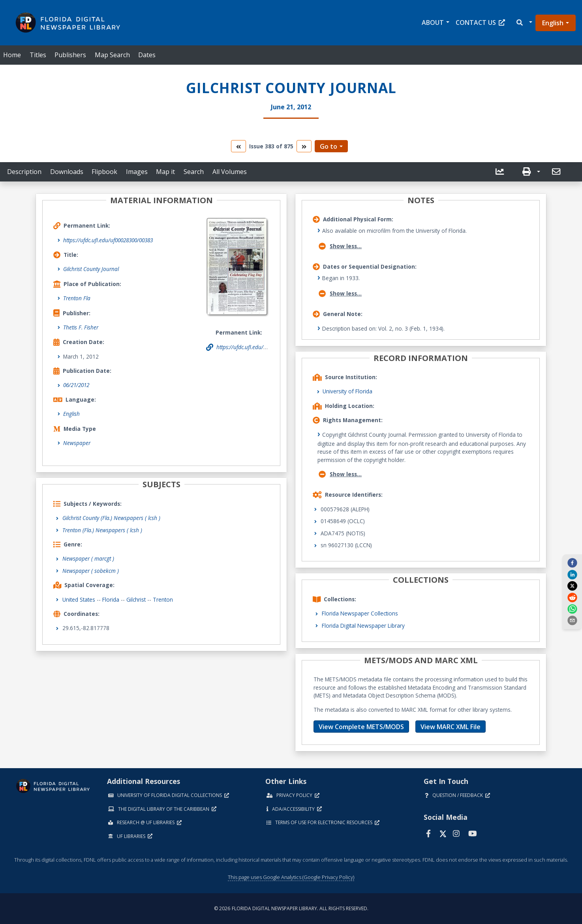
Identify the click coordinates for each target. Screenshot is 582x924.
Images (137, 172)
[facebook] (572, 563)
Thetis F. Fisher (81, 327)
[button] (524, 23)
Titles (38, 55)
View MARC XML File (451, 727)
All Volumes (230, 172)
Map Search (112, 55)
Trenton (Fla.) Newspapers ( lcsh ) (102, 530)
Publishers (70, 55)
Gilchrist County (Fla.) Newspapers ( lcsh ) (111, 518)
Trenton (163, 599)
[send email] (572, 620)
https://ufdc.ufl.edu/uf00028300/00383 (108, 240)
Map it (165, 172)
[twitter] (572, 586)
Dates (147, 55)
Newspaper (77, 443)
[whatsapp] (572, 609)
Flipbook (104, 172)
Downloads (67, 172)
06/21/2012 (76, 385)
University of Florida (347, 391)
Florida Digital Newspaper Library (363, 626)
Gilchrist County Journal (91, 269)
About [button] (433, 22)
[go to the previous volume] (238, 146)
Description (24, 172)
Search (194, 172)
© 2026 (291, 908)
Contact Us (480, 22)
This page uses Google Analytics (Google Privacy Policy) (291, 877)
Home (12, 55)
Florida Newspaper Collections (360, 613)
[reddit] (572, 597)
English (553, 23)
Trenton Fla (77, 298)
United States (79, 599)
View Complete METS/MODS (361, 727)
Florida (111, 599)
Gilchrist (136, 599)
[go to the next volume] (304, 146)
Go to (329, 146)
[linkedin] (572, 574)
